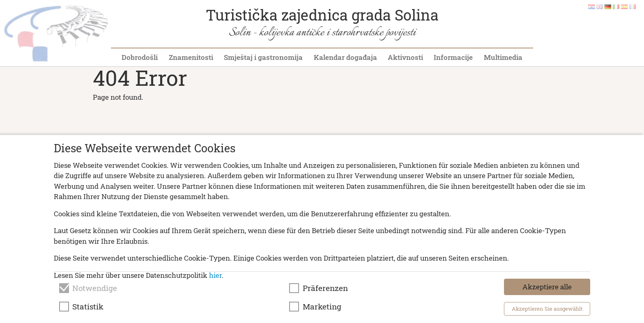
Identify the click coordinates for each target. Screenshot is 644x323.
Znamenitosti (191, 57)
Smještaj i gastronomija (263, 57)
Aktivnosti (405, 57)
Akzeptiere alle (547, 287)
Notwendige (95, 288)
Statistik (88, 307)
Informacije (453, 57)
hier (215, 275)
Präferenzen (325, 288)
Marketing (322, 307)
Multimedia (503, 57)
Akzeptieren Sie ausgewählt (547, 309)
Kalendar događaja (345, 57)
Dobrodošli (140, 57)
